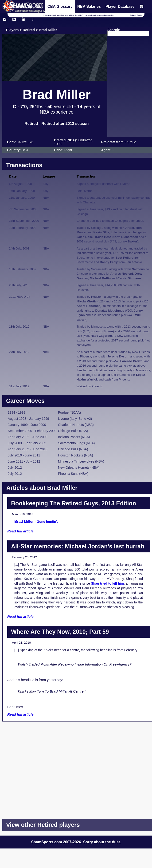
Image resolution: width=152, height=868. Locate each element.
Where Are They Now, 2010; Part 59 (60, 632)
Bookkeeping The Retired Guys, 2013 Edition (74, 503)
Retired (29, 30)
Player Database (120, 6)
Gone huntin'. (47, 522)
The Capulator (30, 6)
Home (8, 6)
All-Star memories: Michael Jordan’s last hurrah (78, 546)
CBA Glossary (60, 6)
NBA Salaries (89, 6)
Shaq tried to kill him (107, 583)
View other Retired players (43, 825)
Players (12, 30)
